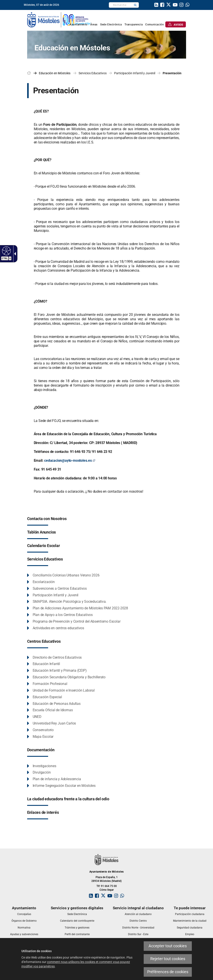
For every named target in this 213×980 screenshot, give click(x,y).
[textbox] (120, 5)
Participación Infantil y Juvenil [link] (135, 73)
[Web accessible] (6, 251)
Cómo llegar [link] (107, 890)
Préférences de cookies (168, 972)
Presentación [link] (172, 73)
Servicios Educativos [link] (93, 73)
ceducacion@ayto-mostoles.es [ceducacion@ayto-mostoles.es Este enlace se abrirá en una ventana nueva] (70, 460)
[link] (156, 5)
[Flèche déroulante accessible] (14, 254)
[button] (135, 5)
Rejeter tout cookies (168, 959)
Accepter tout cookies (168, 946)
